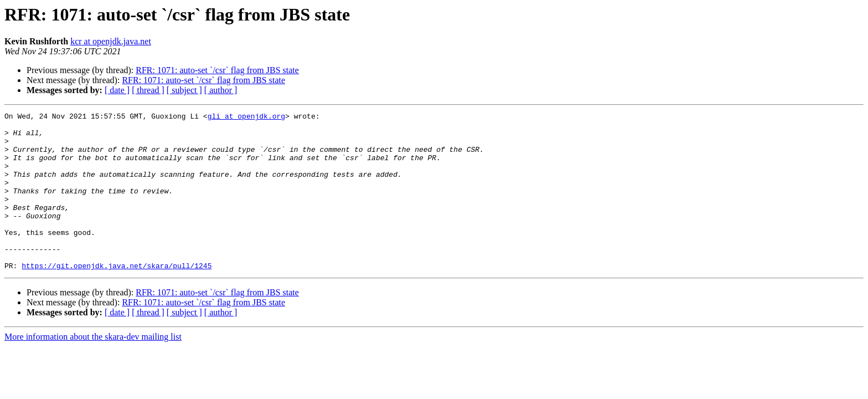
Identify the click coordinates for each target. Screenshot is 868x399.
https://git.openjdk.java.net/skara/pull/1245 (117, 297)
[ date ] (117, 90)
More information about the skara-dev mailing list (93, 368)
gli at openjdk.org (246, 117)
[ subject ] (184, 90)
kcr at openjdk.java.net (111, 41)
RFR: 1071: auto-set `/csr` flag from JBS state (217, 70)
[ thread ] (148, 90)
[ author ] (221, 90)
